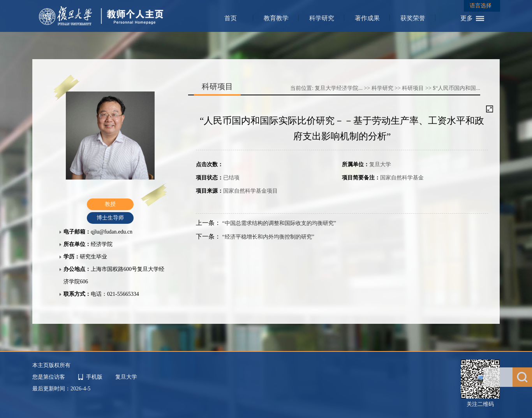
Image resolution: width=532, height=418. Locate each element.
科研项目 (413, 88)
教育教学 (276, 18)
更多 (467, 18)
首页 (231, 18)
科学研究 (322, 18)
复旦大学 (126, 377)
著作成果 (367, 18)
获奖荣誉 (413, 18)
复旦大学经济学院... (339, 88)
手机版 (94, 377)
